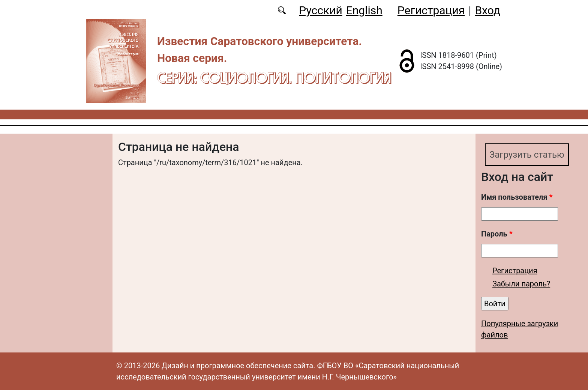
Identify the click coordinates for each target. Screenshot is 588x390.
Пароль (497, 234)
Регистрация (431, 10)
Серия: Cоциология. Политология (274, 78)
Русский (320, 10)
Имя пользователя (517, 197)
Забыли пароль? (521, 284)
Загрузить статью (527, 155)
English (364, 10)
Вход (488, 10)
